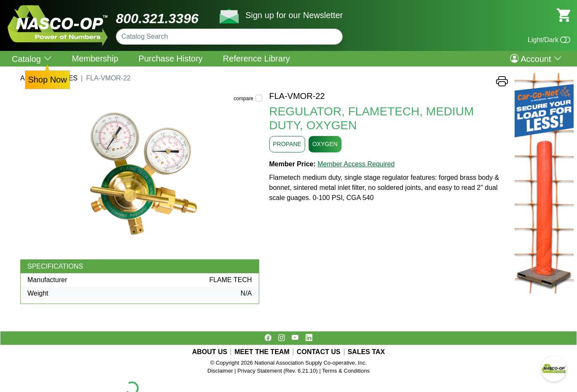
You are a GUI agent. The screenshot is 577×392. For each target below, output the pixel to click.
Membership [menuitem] (95, 59)
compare (243, 99)
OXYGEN (325, 144)
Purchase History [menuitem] (171, 59)
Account (536, 59)
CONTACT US (319, 352)
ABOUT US (210, 352)
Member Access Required (356, 164)
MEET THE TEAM (262, 352)
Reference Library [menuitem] (256, 59)
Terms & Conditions (346, 371)
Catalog (32, 59)
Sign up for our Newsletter (294, 15)
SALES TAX (366, 352)
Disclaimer (220, 371)
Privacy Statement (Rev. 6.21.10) (278, 371)
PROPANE (287, 144)
